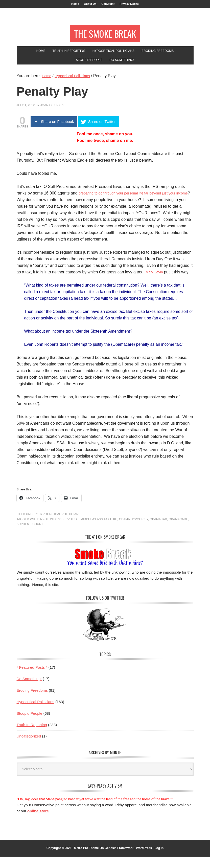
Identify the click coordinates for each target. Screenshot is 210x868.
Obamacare (178, 531)
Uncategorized (29, 747)
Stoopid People (30, 725)
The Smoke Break (105, 38)
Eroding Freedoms (32, 702)
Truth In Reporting (32, 736)
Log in (159, 859)
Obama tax (158, 531)
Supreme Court (30, 535)
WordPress (144, 859)
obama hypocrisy (134, 531)
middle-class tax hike (99, 531)
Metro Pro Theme (86, 859)
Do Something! (29, 690)
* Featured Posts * (32, 679)
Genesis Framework (119, 859)
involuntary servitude (59, 531)
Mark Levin (155, 283)
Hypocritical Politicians (59, 526)
